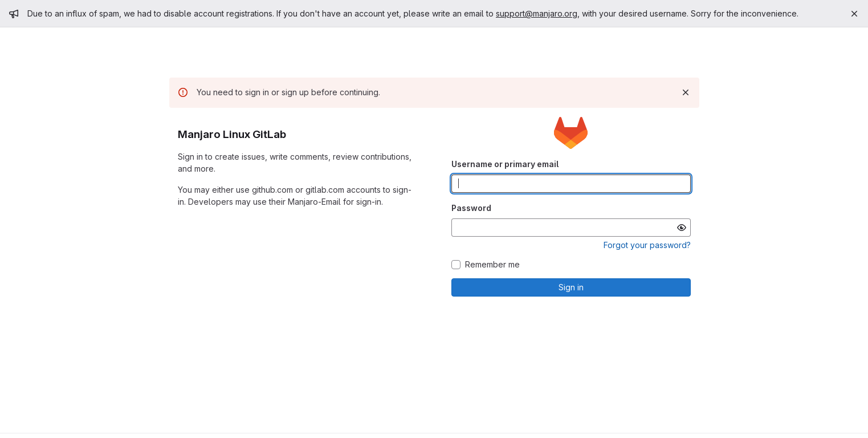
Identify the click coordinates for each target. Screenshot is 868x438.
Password (471, 208)
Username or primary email (505, 164)
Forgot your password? (647, 245)
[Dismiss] (686, 92)
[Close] (854, 14)
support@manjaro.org (537, 13)
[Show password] (682, 228)
